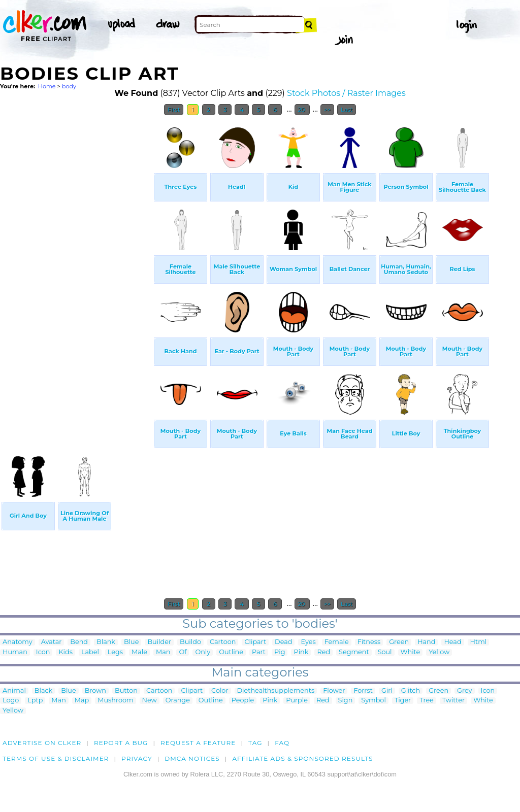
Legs (115, 652)
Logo (11, 701)
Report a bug (121, 743)
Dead (283, 642)
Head (452, 642)
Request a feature (198, 743)
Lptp (35, 701)
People (243, 701)
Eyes (308, 642)
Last (347, 110)
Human (15, 652)
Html (479, 642)
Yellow (439, 652)
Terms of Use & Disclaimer (56, 758)
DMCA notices (192, 758)
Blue (131, 642)
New (150, 701)
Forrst (363, 691)
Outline (231, 652)
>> (327, 110)
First (174, 110)
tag (255, 743)
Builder (159, 642)
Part (259, 652)
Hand (426, 642)
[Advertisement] (76, 273)
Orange (178, 701)
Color (220, 691)
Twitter (453, 701)
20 (302, 110)
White (411, 652)
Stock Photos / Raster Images (346, 93)
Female (337, 642)
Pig (280, 652)
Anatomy (18, 642)
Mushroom (115, 701)
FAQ (282, 743)
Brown (95, 691)
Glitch (411, 691)
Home (47, 86)
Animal (14, 691)
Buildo (190, 642)
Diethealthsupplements (276, 691)
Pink (301, 652)
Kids (65, 652)
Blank (106, 642)
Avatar (52, 642)
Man (163, 652)
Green (399, 642)
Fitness (369, 642)
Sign (346, 701)
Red (323, 652)
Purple (297, 701)
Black (43, 691)
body (69, 86)
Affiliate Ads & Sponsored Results (302, 758)
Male (139, 652)
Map (82, 701)
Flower (334, 691)
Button (126, 691)
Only (203, 652)
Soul (385, 652)
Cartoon (223, 642)
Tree (427, 701)
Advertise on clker (42, 743)
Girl (387, 691)
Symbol (373, 701)
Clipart (255, 642)
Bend (79, 642)
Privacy (137, 758)
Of (183, 652)
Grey (464, 691)
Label (90, 652)
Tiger (403, 701)
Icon (43, 652)
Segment (354, 652)
